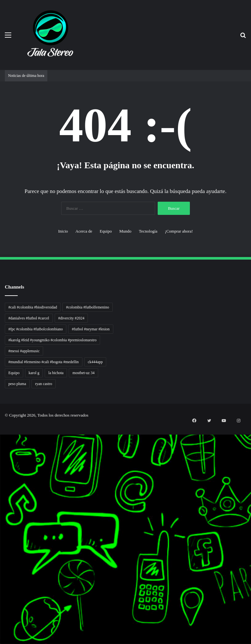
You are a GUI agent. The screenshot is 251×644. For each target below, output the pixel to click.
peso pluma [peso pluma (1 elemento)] (17, 384)
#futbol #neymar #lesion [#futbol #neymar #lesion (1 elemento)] (91, 329)
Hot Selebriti (1, 585)
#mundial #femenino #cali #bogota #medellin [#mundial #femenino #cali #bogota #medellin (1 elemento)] (44, 362)
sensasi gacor (1, 601)
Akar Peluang (1, 493)
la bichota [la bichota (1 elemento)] (56, 373)
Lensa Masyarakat (2, 473)
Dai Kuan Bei (1, 566)
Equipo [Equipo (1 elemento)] (14, 373)
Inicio (63, 231)
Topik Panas (1, 581)
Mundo (126, 231)
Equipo (106, 231)
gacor (0, 485)
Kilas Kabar (1, 589)
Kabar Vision (1, 535)
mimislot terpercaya (2, 620)
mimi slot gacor (1, 632)
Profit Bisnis (1, 504)
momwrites (1, 427)
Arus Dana (1, 512)
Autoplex (1, 439)
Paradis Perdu (1, 558)
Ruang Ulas (1, 531)
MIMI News (1, 578)
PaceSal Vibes (1, 450)
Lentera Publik (1, 520)
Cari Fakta (1, 574)
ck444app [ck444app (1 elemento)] (95, 362)
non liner (1, 435)
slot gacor (1, 551)
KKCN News (1, 562)
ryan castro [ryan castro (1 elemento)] (44, 384)
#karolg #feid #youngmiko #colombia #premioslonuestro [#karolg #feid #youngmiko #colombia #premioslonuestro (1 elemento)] (52, 340)
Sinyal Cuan (1, 497)
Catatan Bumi (1, 524)
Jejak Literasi (1, 543)
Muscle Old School (2, 481)
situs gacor (1, 597)
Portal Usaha (1, 593)
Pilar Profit (1, 508)
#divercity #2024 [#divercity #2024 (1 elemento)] (71, 318)
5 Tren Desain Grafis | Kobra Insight (3, 458)
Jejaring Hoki (1, 500)
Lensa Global (1, 477)
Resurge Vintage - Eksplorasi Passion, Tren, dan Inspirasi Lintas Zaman (6, 462)
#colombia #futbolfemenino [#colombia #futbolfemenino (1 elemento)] (88, 307)
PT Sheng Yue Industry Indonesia (3, 442)
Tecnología (148, 231)
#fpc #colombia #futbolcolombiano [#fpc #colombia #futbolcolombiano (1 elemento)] (36, 329)
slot (0, 489)
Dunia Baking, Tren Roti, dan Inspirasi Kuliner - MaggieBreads (5, 466)
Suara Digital (1, 539)
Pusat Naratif (1, 547)
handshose (1, 431)
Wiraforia (1, 516)
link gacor (1, 643)
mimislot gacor (1, 608)
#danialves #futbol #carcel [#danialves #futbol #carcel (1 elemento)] (29, 318)
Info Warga (1, 527)
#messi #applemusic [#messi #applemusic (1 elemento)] (24, 351)
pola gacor (1, 605)
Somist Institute (1, 570)
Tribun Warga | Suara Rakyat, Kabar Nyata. (4, 469)
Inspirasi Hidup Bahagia (2, 454)
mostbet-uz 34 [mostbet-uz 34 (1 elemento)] (83, 373)
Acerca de (84, 231)
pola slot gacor (1, 628)
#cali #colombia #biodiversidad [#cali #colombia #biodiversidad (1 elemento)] (33, 307)
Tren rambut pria (1, 446)
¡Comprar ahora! (179, 231)
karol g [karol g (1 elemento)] (34, 373)
